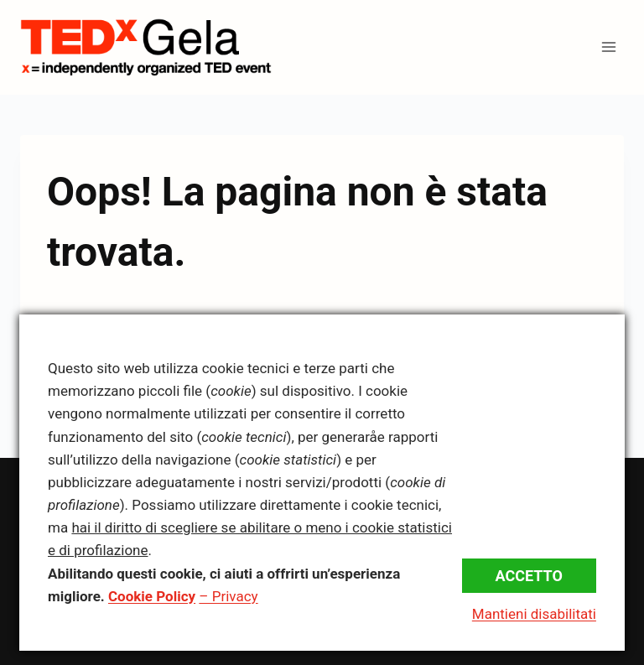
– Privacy (228, 596)
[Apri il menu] (608, 47)
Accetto (529, 576)
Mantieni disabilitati (534, 614)
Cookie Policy (152, 596)
